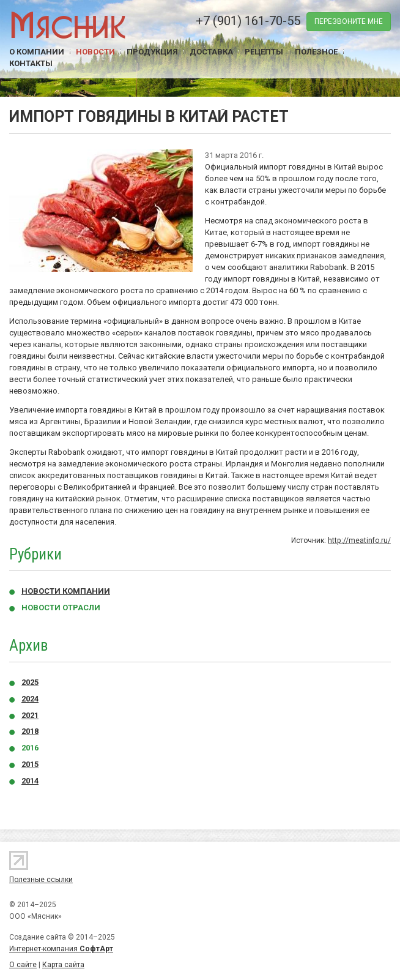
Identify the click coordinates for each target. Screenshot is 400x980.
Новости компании (66, 591)
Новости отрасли (61, 608)
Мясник (68, 24)
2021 (30, 715)
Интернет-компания (61, 949)
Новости (95, 52)
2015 (30, 764)
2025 (30, 682)
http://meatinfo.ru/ (359, 540)
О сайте (23, 965)
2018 (30, 731)
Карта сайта (63, 965)
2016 (30, 748)
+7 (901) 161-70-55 (248, 21)
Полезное (316, 52)
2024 (30, 699)
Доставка (211, 52)
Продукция (152, 52)
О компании (37, 52)
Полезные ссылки (41, 880)
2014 (30, 781)
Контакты (31, 63)
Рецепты (264, 52)
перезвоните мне (349, 21)
